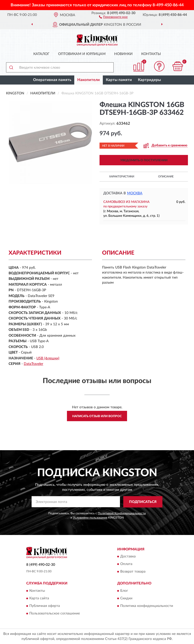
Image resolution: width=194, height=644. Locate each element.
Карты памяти (119, 80)
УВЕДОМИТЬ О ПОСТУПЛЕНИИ (144, 160)
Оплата (126, 564)
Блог (124, 591)
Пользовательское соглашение (55, 613)
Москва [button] (135, 193)
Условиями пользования (90, 518)
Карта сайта (39, 598)
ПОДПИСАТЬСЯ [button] (143, 502)
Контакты (151, 54)
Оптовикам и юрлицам (82, 54)
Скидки (126, 598)
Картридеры (149, 80)
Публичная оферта (45, 606)
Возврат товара (133, 572)
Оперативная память (52, 80)
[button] (113, 17)
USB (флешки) (48, 358)
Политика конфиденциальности (147, 606)
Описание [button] (166, 177)
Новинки (123, 54)
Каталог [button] (41, 54)
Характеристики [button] (122, 177)
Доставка (128, 557)
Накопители (89, 80)
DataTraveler (33, 364)
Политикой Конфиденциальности (122, 513)
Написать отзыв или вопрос (97, 416)
